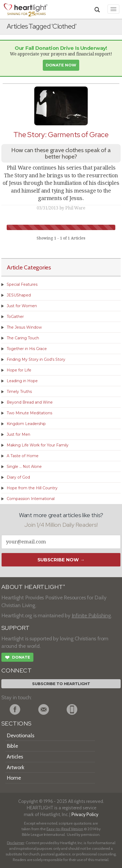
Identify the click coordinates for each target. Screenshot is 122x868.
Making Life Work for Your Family (38, 445)
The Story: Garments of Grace (61, 135)
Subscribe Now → (61, 560)
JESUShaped (19, 295)
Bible (12, 746)
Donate (17, 658)
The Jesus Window (24, 327)
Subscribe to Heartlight (61, 684)
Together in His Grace (27, 349)
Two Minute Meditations (29, 413)
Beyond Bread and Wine (30, 402)
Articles (15, 757)
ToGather (15, 317)
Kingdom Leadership (26, 424)
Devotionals (20, 735)
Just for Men (18, 434)
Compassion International (31, 499)
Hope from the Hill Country (32, 488)
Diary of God (18, 477)
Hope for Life (19, 370)
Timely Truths (19, 392)
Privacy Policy (85, 814)
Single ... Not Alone (24, 467)
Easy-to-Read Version (65, 829)
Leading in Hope (22, 381)
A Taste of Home (23, 456)
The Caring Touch (23, 338)
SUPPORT (15, 628)
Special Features (22, 284)
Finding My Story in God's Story (36, 359)
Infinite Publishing (91, 615)
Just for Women (22, 306)
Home (14, 778)
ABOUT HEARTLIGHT (33, 587)
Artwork (16, 767)
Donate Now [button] (61, 65)
